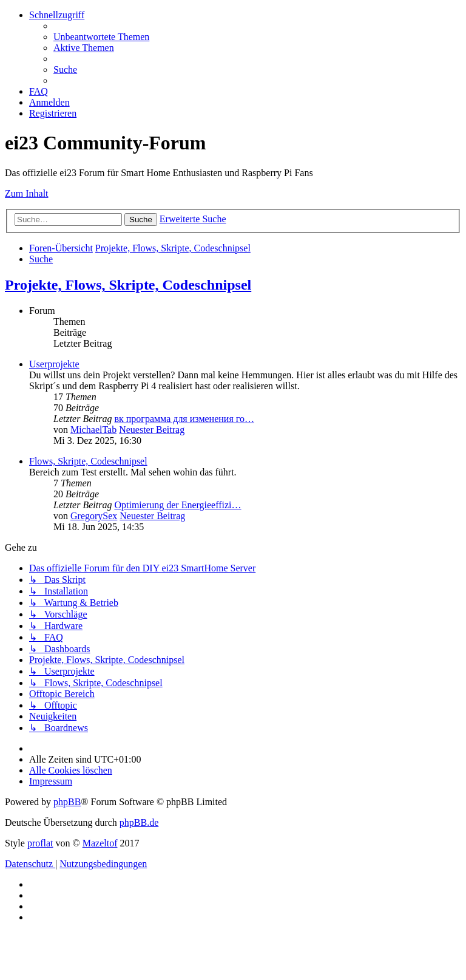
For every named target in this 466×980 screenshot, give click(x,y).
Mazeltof (100, 843)
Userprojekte (54, 364)
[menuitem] (101, 37)
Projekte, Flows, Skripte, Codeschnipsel (128, 285)
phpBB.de (139, 822)
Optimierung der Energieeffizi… (177, 505)
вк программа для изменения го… (184, 419)
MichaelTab (93, 430)
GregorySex (94, 516)
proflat (40, 843)
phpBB (67, 802)
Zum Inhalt (27, 193)
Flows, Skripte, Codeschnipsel (88, 461)
